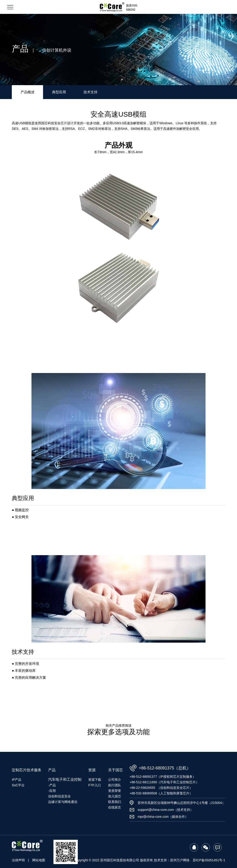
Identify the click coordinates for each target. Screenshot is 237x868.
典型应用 (59, 92)
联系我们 (115, 802)
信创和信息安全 (59, 796)
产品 (52, 770)
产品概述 (28, 92)
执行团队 (115, 785)
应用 (53, 791)
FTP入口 (94, 785)
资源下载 (95, 780)
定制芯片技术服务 (27, 770)
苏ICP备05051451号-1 (209, 860)
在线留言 (115, 807)
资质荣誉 (115, 791)
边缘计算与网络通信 (63, 802)
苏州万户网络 (180, 860)
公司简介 (115, 780)
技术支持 (90, 92)
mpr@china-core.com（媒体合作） (163, 817)
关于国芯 (115, 770)
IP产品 (17, 780)
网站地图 (39, 860)
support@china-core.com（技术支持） (166, 810)
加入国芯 (115, 796)
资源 (92, 770)
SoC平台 (18, 785)
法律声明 (18, 860)
